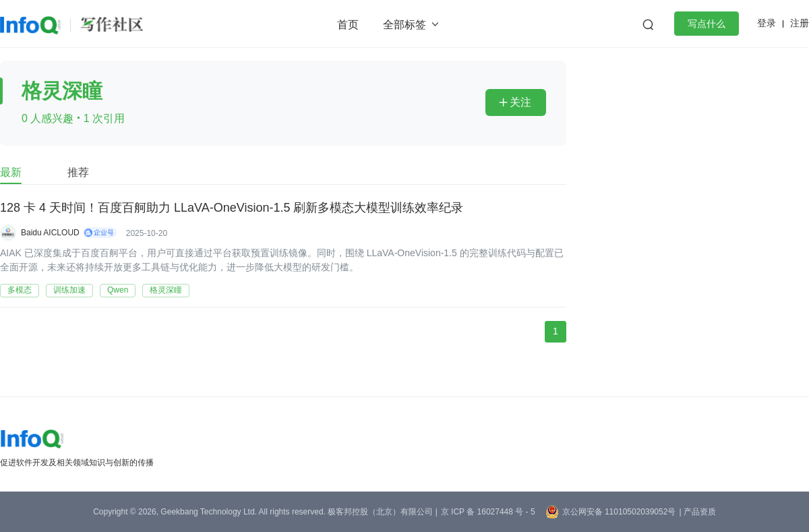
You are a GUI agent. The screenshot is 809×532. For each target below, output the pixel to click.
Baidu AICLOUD (50, 233)
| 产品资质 (697, 512)
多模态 (20, 290)
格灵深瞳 (166, 290)
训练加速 (69, 290)
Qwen (118, 290)
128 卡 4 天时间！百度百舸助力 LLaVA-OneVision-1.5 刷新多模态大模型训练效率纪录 (232, 208)
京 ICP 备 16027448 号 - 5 (488, 512)
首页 (348, 25)
